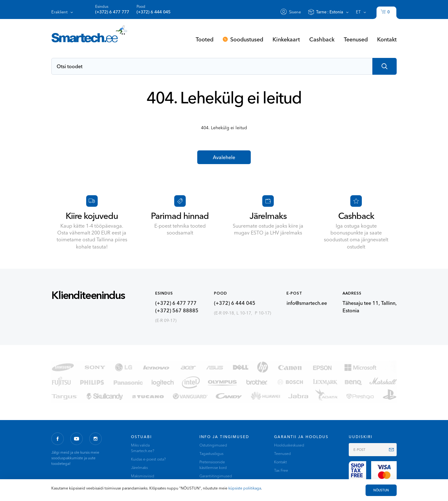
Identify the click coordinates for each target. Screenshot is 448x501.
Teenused (356, 39)
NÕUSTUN (381, 490)
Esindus (112, 9)
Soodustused (247, 39)
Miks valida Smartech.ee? (143, 448)
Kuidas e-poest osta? (148, 459)
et (358, 12)
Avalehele (224, 157)
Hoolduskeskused (289, 445)
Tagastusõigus (211, 454)
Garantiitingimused (216, 476)
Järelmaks (139, 468)
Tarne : (330, 12)
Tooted (205, 39)
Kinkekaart (286, 39)
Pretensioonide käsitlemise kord (213, 465)
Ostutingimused (213, 445)
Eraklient (59, 12)
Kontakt (387, 39)
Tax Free (281, 470)
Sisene (295, 12)
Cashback (322, 39)
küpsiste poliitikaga (245, 488)
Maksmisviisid (143, 476)
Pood (154, 9)
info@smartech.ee (307, 303)
